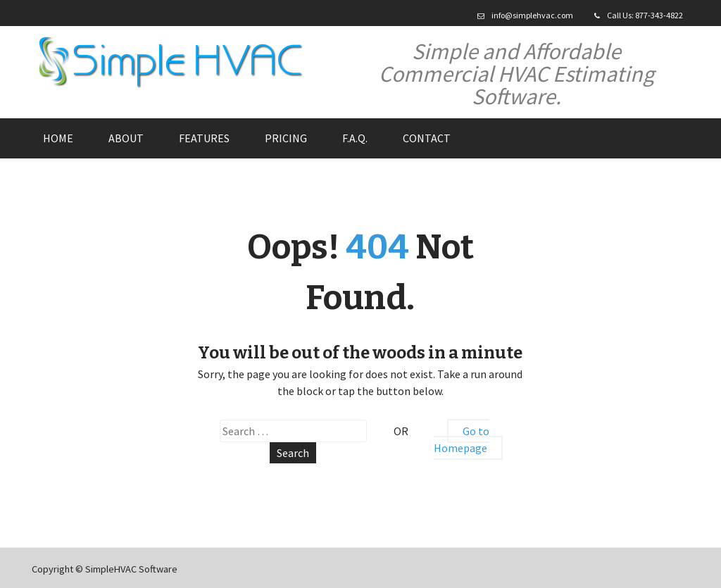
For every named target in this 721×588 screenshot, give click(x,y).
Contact (427, 138)
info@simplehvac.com (532, 15)
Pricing (286, 138)
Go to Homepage (462, 439)
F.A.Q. (355, 138)
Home (58, 138)
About (126, 138)
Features (204, 138)
